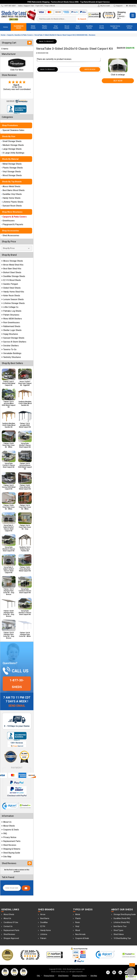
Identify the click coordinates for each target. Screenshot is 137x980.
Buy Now (118, 81)
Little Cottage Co (10, 307)
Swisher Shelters (10, 346)
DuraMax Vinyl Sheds (12, 194)
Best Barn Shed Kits (11, 269)
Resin (78, 922)
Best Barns (78, 27)
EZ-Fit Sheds (102, 27)
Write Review (90, 69)
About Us (131, 6)
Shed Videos (119, 934)
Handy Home (46, 930)
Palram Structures (10, 315)
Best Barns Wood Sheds (13, 190)
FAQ (4, 833)
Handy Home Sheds (115, 27)
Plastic (78, 918)
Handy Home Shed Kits (13, 292)
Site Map (6, 857)
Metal (78, 914)
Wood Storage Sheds (12, 175)
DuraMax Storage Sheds (13, 276)
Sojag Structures (10, 334)
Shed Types (118, 930)
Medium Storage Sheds (13, 145)
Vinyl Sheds (56, 27)
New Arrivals (80, 934)
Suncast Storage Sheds (13, 338)
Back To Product (46, 41)
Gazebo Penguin (10, 284)
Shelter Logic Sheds (11, 330)
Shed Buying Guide (11, 853)
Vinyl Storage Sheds (11, 172)
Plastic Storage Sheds (12, 168)
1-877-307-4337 (8, 6)
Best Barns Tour (120, 926)
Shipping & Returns (11, 849)
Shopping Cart (122, 15)
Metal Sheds (33, 27)
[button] (131, 978)
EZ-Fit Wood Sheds (11, 280)
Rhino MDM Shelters (12, 319)
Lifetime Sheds (129, 27)
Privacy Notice (9, 837)
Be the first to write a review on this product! (17, 871)
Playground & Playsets (12, 224)
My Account (104, 6)
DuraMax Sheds (89, 27)
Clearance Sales (19, 27)
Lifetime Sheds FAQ (122, 922)
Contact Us (8, 926)
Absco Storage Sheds (12, 261)
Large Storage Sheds (12, 149)
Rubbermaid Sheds (11, 326)
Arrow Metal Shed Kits (12, 265)
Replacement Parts (11, 841)
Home (5, 27)
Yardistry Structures (11, 357)
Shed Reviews (9, 845)
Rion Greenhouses (11, 322)
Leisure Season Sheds (13, 299)
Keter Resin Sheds (11, 296)
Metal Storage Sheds (12, 164)
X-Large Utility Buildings (13, 153)
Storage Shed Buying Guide (125, 914)
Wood (78, 930)
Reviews (92, 35)
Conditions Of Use (11, 922)
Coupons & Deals (10, 830)
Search (82, 19)
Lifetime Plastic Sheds (12, 202)
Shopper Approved (11, 938)
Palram (43, 938)
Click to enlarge (118, 73)
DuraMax (44, 922)
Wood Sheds (67, 27)
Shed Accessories (10, 235)
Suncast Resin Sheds (12, 206)
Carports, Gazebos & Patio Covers (20, 35)
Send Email (17, 706)
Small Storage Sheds (11, 141)
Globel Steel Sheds (11, 288)
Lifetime (44, 934)
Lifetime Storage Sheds (13, 303)
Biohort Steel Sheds (11, 272)
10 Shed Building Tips (122, 938)
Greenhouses (8, 221)
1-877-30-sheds (17, 684)
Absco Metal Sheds (11, 186)
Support (118, 6)
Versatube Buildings (11, 353)
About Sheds (8, 826)
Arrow (43, 914)
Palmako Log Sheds (11, 311)
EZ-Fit (43, 926)
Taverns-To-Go (9, 349)
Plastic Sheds (45, 27)
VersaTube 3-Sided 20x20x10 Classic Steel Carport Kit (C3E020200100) (61, 35)
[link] (11, 806)
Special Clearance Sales (13, 130)
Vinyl (77, 926)
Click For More (17, 70)
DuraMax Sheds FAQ (122, 918)
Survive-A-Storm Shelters (14, 342)
